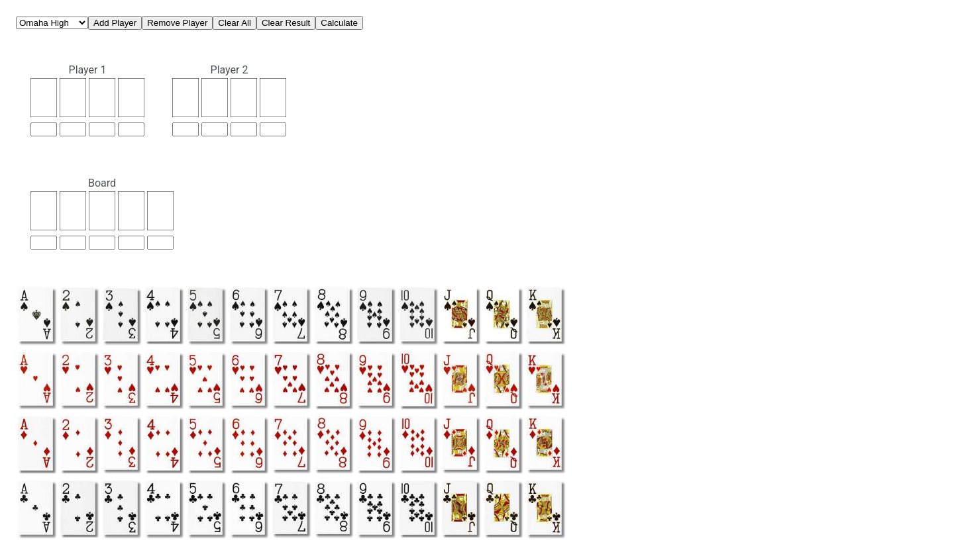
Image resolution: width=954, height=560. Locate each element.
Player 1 (88, 70)
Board (102, 183)
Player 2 (230, 70)
